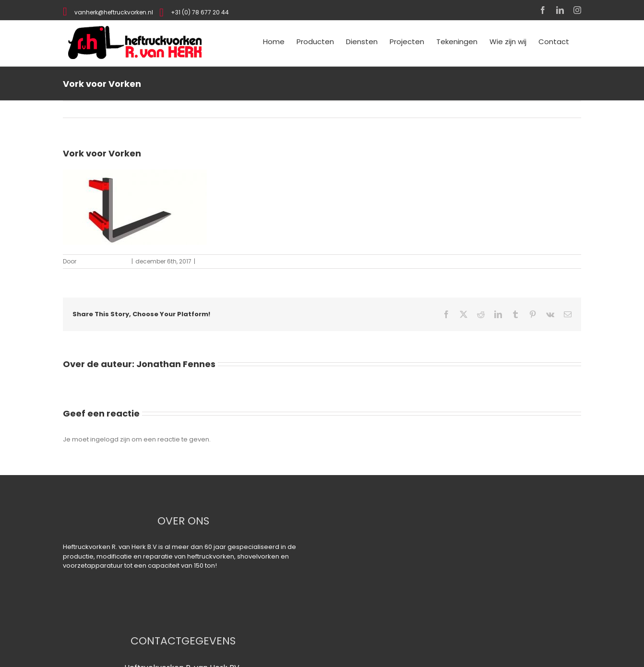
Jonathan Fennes (103, 261)
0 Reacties (213, 261)
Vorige (571, 109)
